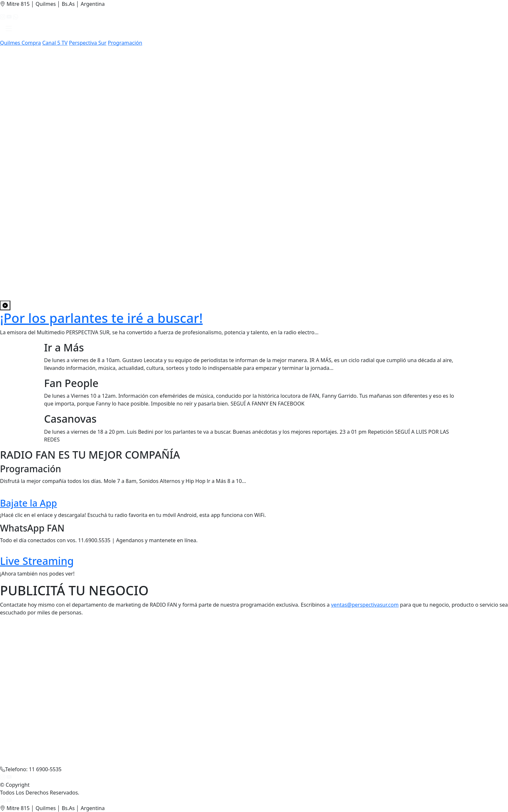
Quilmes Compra (20, 43)
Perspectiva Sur (88, 43)
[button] (9, 30)
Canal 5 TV (55, 43)
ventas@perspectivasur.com (365, 605)
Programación (125, 43)
